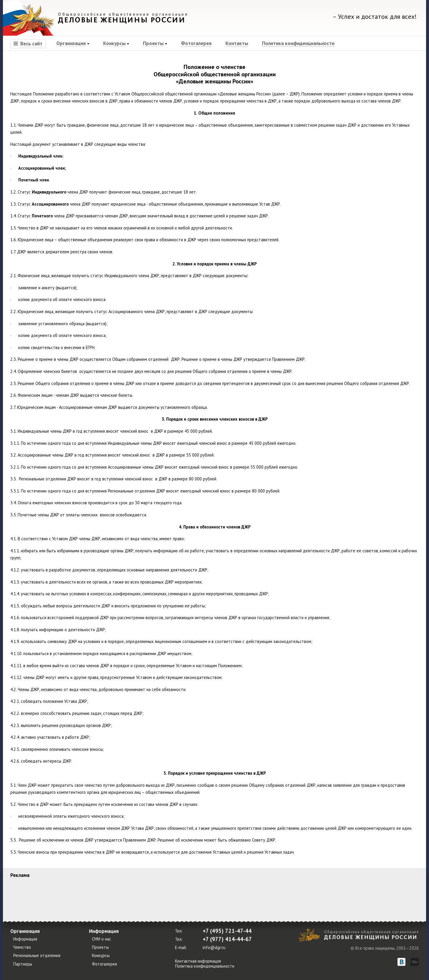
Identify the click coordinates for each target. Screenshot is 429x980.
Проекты (153, 43)
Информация (25, 939)
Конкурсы (114, 43)
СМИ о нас (102, 939)
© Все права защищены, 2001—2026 (385, 948)
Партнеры (23, 964)
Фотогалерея (196, 43)
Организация (71, 43)
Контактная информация (198, 961)
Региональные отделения (37, 956)
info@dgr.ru (214, 947)
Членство (22, 947)
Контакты (237, 43)
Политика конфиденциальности (298, 43)
